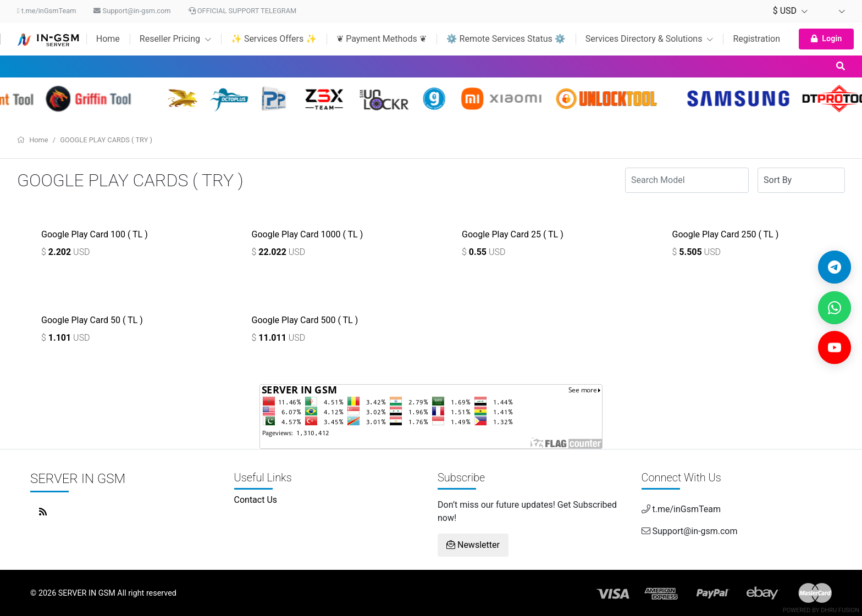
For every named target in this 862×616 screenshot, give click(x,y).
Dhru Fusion (840, 610)
